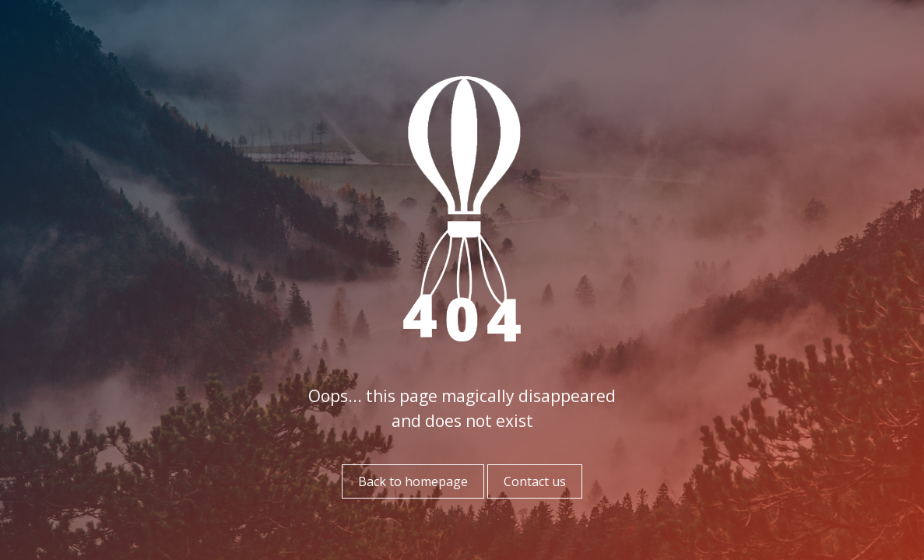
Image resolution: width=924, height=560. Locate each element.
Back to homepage (413, 481)
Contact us (535, 481)
